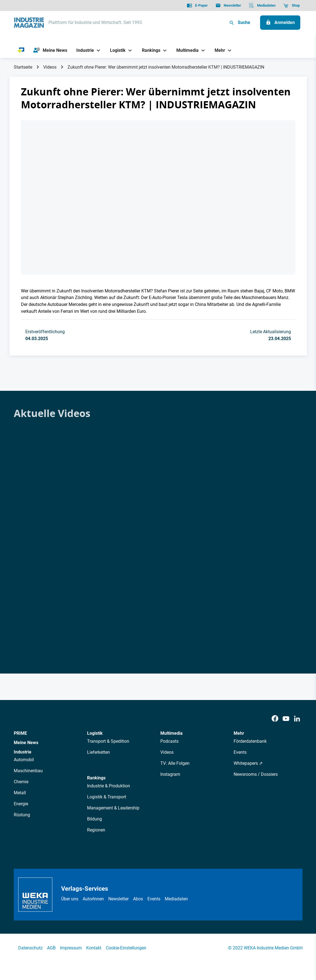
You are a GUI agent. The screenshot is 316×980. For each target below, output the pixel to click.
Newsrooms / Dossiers (256, 774)
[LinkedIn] (297, 719)
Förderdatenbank (250, 741)
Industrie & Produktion (109, 786)
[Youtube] (286, 719)
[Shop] (291, 6)
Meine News (26, 743)
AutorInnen (93, 899)
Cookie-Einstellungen (126, 948)
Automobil (24, 760)
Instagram (170, 774)
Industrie (23, 752)
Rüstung (22, 815)
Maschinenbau (28, 771)
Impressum (71, 948)
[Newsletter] (228, 6)
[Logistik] (116, 50)
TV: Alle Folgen (175, 763)
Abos (138, 899)
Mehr (239, 733)
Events (240, 752)
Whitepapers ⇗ (248, 763)
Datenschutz (30, 948)
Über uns (70, 899)
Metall (20, 793)
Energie (21, 804)
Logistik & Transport (107, 797)
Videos (50, 67)
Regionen (96, 830)
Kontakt (94, 948)
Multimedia (171, 733)
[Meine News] (50, 50)
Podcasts (169, 741)
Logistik (95, 733)
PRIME (20, 733)
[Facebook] (275, 719)
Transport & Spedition (108, 741)
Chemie (21, 782)
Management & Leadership (113, 808)
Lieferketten (98, 752)
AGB (51, 948)
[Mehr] (218, 50)
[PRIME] (21, 50)
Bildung (94, 819)
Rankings (96, 778)
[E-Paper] (197, 6)
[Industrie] (83, 50)
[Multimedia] (186, 50)
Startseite (23, 67)
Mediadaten (176, 899)
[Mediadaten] (262, 6)
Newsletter (118, 899)
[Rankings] (149, 50)
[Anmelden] (280, 23)
